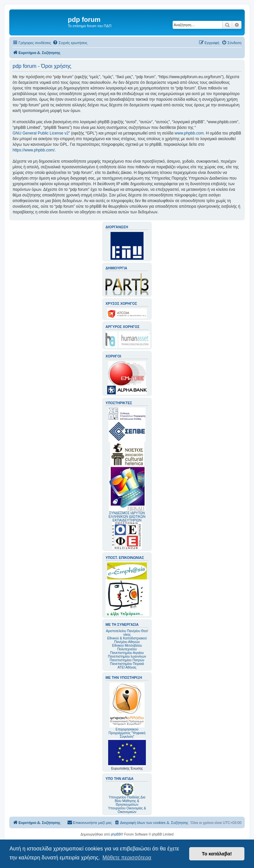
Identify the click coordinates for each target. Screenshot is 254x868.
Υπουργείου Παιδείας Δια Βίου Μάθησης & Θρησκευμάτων (127, 801)
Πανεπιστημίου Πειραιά (127, 664)
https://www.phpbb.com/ (34, 150)
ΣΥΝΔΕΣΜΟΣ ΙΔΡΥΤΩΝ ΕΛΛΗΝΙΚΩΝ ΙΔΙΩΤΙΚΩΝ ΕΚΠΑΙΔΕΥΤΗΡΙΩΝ (127, 517)
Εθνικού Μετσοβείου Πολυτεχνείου (127, 647)
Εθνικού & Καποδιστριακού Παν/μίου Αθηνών (127, 640)
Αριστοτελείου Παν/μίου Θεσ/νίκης (127, 633)
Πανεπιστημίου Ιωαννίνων (127, 656)
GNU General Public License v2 (41, 133)
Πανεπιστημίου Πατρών (127, 660)
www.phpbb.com (189, 133)
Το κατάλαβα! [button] (217, 854)
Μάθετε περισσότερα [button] (127, 858)
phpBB (116, 834)
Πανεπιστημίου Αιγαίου (127, 653)
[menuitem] (70, 43)
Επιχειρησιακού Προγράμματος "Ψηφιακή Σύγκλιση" (127, 710)
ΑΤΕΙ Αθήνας (127, 667)
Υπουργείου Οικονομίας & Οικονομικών (127, 810)
